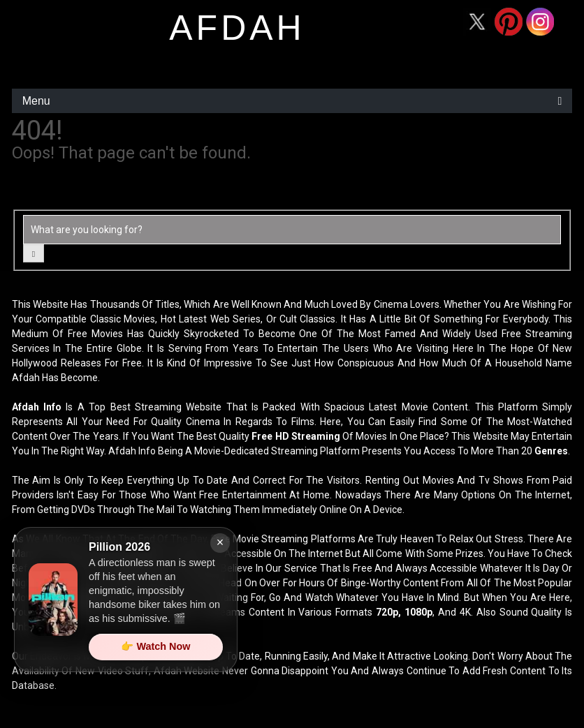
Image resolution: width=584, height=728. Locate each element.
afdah (237, 28)
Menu (36, 101)
